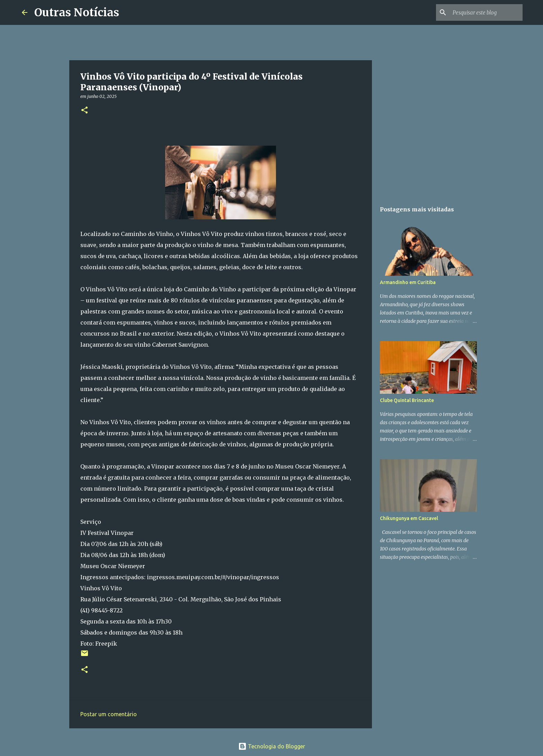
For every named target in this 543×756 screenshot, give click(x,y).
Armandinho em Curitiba (408, 282)
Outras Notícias (77, 12)
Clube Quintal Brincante (407, 400)
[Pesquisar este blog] (486, 12)
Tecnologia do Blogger (272, 746)
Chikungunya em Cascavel (409, 518)
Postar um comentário (109, 714)
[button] (84, 111)
